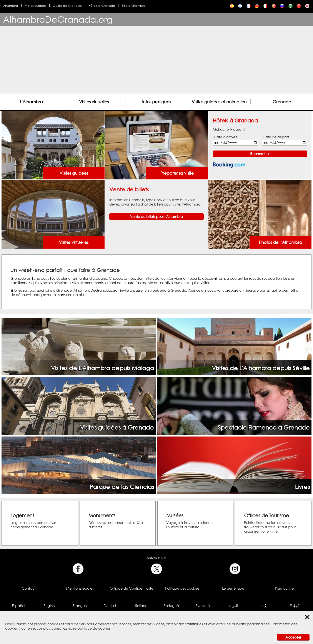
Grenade (282, 102)
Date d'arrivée (226, 137)
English (49, 606)
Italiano (141, 606)
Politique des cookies (182, 588)
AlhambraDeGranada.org (58, 19)
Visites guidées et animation (219, 102)
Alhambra (11, 6)
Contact (29, 588)
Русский (203, 606)
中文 (264, 606)
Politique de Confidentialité (131, 588)
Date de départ (276, 137)
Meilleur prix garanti (229, 129)
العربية (233, 606)
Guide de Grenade (67, 6)
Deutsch (111, 606)
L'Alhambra (31, 102)
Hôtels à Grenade (102, 6)
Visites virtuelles (94, 102)
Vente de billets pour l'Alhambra (156, 217)
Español (18, 606)
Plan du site (284, 588)
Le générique (233, 588)
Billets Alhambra (134, 6)
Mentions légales (80, 588)
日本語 (295, 606)
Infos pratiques (156, 102)
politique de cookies (94, 628)
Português (172, 606)
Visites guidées (35, 6)
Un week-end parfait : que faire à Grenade (65, 270)
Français (80, 606)
